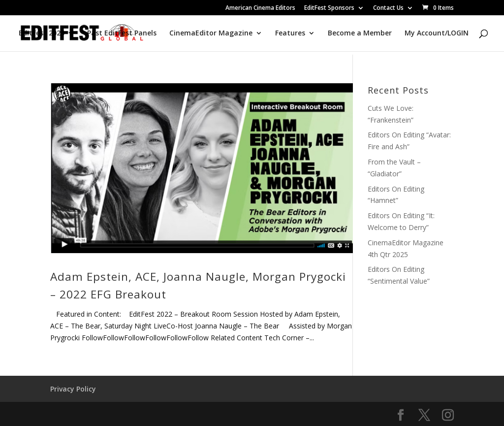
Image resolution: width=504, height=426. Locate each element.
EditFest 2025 (42, 33)
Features (290, 33)
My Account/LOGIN (437, 33)
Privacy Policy (73, 389)
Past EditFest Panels (122, 33)
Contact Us (388, 8)
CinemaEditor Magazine (211, 33)
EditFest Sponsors (329, 8)
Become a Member (360, 33)
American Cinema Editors (260, 8)
